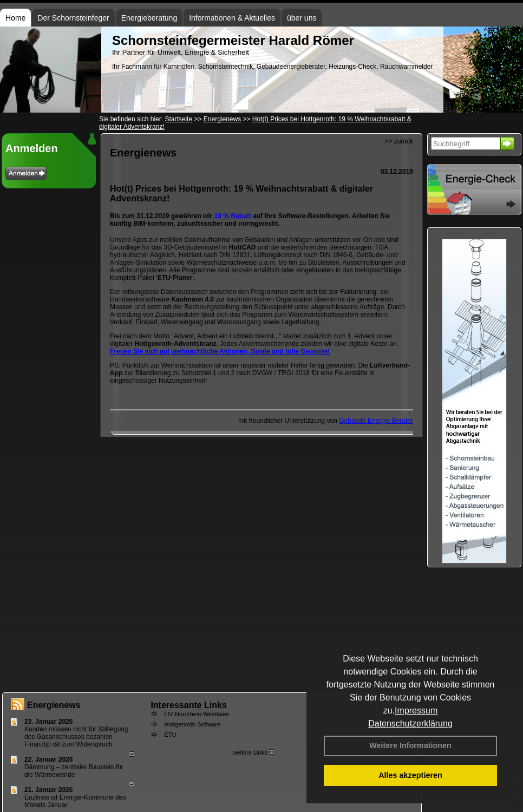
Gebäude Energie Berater (376, 421)
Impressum (416, 710)
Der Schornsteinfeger (73, 18)
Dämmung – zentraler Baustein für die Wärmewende (74, 771)
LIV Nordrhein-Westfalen (197, 714)
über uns (302, 18)
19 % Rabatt (234, 216)
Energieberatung (149, 18)
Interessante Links (189, 705)
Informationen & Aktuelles (232, 18)
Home (15, 18)
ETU (170, 735)
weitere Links (253, 752)
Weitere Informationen (410, 745)
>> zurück (399, 141)
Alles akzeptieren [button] (410, 775)
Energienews (54, 705)
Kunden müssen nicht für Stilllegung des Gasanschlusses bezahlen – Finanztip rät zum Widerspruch (76, 737)
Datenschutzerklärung (410, 723)
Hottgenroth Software (192, 724)
